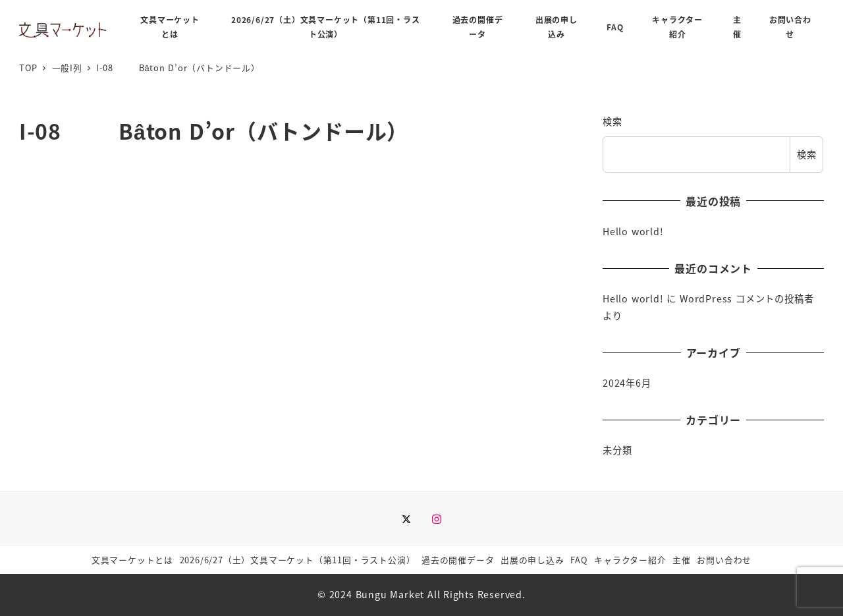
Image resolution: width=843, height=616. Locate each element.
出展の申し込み (532, 560)
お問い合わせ (724, 560)
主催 (682, 560)
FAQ (579, 560)
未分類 (617, 450)
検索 (612, 121)
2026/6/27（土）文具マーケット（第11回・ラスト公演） (298, 560)
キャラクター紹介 (630, 560)
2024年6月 (627, 383)
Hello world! (633, 231)
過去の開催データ (458, 560)
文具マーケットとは (132, 560)
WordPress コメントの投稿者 (747, 298)
